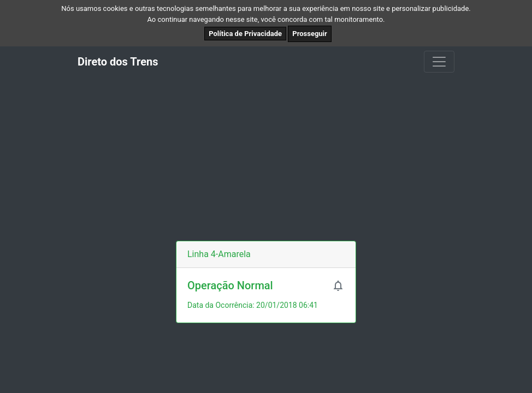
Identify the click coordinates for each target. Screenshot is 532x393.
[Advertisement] (266, 159)
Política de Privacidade (245, 34)
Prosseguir (310, 34)
